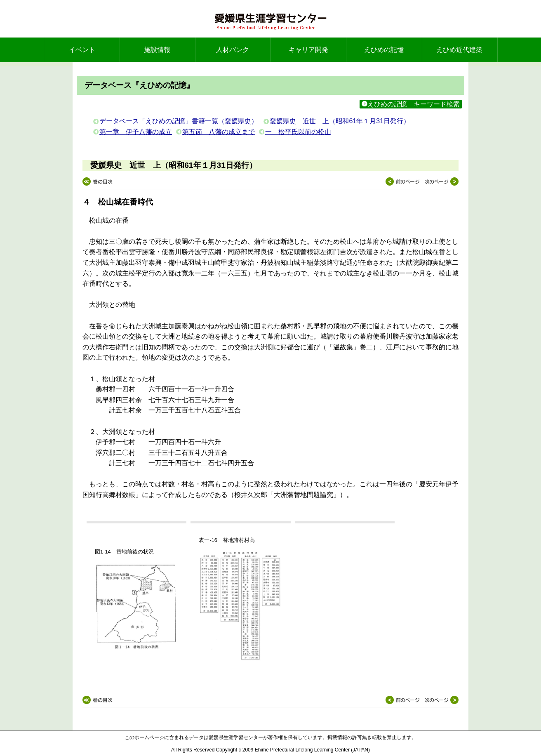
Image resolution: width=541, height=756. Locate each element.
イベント (82, 50)
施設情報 (157, 50)
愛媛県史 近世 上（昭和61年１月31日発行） (340, 121)
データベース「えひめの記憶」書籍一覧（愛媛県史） (179, 121)
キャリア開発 (308, 50)
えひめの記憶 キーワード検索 (411, 104)
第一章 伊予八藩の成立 (136, 132)
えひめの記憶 (384, 50)
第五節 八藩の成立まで (219, 132)
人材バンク (233, 50)
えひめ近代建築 (459, 50)
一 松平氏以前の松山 (298, 132)
